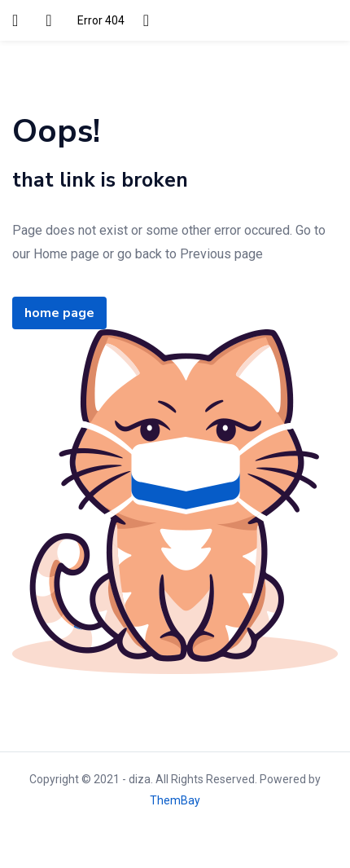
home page (59, 313)
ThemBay (175, 800)
